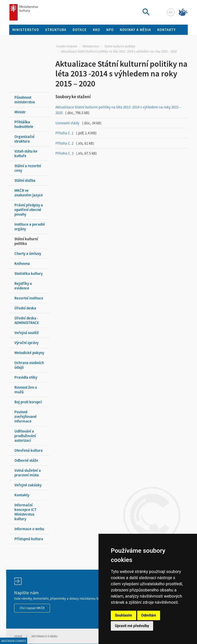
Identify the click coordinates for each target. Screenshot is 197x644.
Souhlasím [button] (124, 615)
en (171, 12)
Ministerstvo (91, 46)
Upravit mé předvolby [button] (132, 626)
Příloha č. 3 (64, 153)
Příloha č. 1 (64, 133)
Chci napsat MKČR (32, 608)
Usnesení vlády (67, 123)
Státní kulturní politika (120, 46)
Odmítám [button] (149, 615)
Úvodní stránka (67, 46)
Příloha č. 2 (64, 143)
